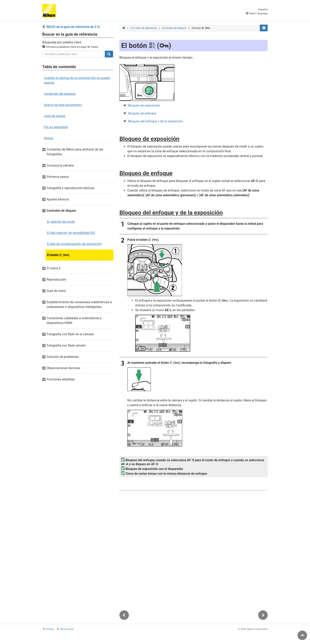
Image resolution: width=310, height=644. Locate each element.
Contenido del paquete (60, 94)
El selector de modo (61, 222)
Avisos (49, 138)
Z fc (143, 28)
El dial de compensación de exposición (74, 244)
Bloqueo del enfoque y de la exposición (155, 121)
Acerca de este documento (63, 105)
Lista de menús (55, 116)
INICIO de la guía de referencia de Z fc (73, 27)
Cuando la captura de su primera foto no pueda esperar (77, 80)
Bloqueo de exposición (144, 106)
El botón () (58, 255)
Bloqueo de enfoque (142, 114)
